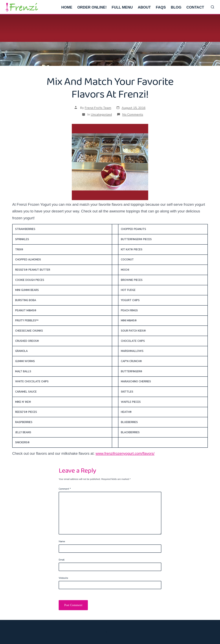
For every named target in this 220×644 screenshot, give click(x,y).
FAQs (161, 7)
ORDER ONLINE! (92, 7)
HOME (67, 7)
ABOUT (144, 7)
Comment (65, 489)
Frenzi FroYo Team (98, 108)
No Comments (133, 114)
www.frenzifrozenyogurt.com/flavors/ (125, 453)
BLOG (176, 7)
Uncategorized (101, 114)
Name (62, 541)
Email (62, 560)
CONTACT (195, 7)
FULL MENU (122, 7)
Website (63, 578)
